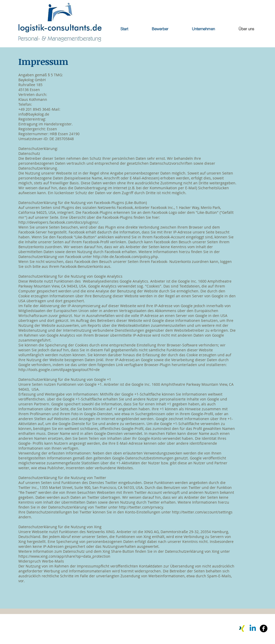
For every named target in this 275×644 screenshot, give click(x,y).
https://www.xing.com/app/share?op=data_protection (64, 556)
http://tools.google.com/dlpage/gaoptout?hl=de (59, 370)
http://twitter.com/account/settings (202, 512)
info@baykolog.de (34, 114)
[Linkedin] (253, 628)
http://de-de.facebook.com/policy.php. (126, 257)
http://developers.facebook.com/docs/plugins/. (59, 222)
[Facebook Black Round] (264, 628)
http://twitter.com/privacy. (141, 507)
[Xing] (242, 628)
